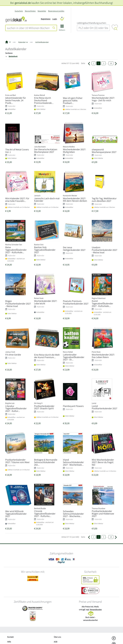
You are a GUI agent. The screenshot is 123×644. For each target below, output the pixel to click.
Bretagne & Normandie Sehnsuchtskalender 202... (46, 462)
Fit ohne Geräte (13, 355)
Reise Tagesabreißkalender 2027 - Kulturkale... (16, 250)
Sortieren (9, 53)
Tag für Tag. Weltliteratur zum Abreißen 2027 (104, 200)
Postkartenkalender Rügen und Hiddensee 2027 (103, 514)
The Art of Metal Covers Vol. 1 (17, 151)
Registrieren (46, 19)
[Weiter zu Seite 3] (116, 63)
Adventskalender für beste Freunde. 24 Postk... (16, 100)
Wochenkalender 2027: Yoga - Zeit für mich (103, 99)
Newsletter (42, 11)
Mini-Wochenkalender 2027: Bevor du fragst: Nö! (103, 462)
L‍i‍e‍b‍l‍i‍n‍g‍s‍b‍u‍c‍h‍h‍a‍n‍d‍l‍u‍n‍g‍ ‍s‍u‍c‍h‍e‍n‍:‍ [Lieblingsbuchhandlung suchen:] (92, 23)
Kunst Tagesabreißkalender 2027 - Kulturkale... (102, 303)
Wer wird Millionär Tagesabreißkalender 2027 (16, 514)
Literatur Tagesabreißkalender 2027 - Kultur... (16, 409)
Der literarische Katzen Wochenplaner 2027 (46, 151)
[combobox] (28, 28)
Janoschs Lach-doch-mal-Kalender (47, 200)
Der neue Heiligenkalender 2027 (74, 249)
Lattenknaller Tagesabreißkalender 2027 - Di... (74, 357)
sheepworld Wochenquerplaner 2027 (104, 151)
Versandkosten (96, 610)
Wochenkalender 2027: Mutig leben (74, 151)
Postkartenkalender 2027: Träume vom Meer (17, 461)
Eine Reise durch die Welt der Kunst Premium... (47, 356)
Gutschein (19, 11)
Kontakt (10, 637)
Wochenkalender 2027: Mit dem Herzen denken (75, 200)
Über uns (57, 637)
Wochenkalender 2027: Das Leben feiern (103, 356)
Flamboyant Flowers (73, 406)
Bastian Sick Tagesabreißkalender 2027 (45, 250)
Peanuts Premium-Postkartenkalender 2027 (76, 302)
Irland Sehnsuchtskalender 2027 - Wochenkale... (73, 462)
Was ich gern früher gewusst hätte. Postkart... (73, 100)
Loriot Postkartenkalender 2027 (105, 407)
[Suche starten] (54, 28)
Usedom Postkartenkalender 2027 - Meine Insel (105, 250)
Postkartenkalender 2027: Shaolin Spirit (44, 407)
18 (111, 63)
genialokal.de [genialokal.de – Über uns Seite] (23, 3)
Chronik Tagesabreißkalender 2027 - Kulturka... (45, 514)
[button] (62, 29)
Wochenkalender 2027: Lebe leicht (46, 302)
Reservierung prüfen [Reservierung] (56, 11)
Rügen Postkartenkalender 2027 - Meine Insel (18, 304)
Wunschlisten (30, 11)
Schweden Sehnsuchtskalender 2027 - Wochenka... (73, 514)
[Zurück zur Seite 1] (89, 63)
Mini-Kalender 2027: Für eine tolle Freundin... (17, 200)
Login (55, 19)
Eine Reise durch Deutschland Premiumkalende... (44, 100)
